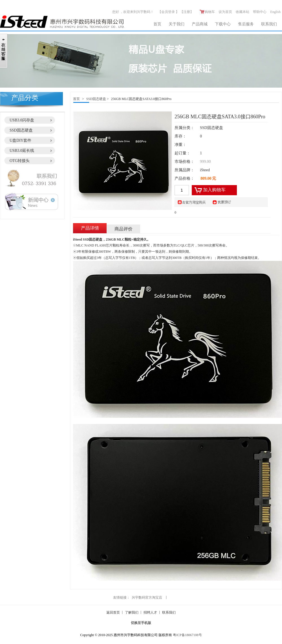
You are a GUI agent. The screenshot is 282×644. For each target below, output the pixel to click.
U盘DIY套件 (20, 140)
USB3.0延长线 (22, 151)
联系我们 (269, 24)
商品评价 (124, 229)
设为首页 (225, 12)
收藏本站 (243, 12)
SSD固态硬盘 (21, 130)
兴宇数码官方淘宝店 (147, 598)
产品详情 (90, 228)
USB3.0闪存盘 (22, 120)
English (275, 12)
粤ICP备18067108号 (187, 635)
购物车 (207, 12)
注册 (187, 12)
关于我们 (177, 24)
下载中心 (223, 24)
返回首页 (113, 612)
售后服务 (246, 24)
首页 (157, 24)
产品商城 (200, 24)
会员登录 (168, 12)
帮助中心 (260, 12)
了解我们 (132, 612)
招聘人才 (150, 612)
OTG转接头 (20, 161)
